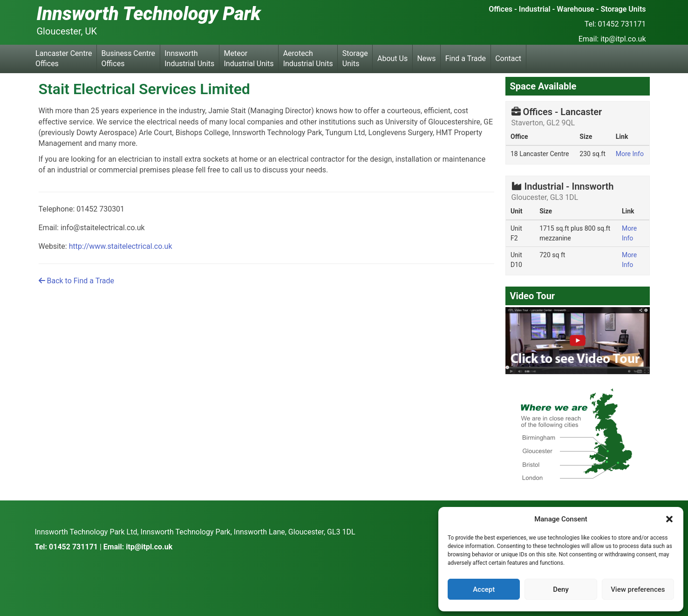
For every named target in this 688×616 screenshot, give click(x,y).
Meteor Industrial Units (249, 58)
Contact (508, 58)
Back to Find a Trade (76, 281)
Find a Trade (466, 58)
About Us (392, 58)
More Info (630, 154)
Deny (561, 589)
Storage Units (355, 58)
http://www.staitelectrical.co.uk (121, 246)
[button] (669, 519)
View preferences (638, 589)
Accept (484, 589)
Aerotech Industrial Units (308, 58)
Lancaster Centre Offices (64, 58)
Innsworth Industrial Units (189, 58)
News (426, 58)
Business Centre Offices (128, 58)
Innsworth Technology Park (149, 14)
